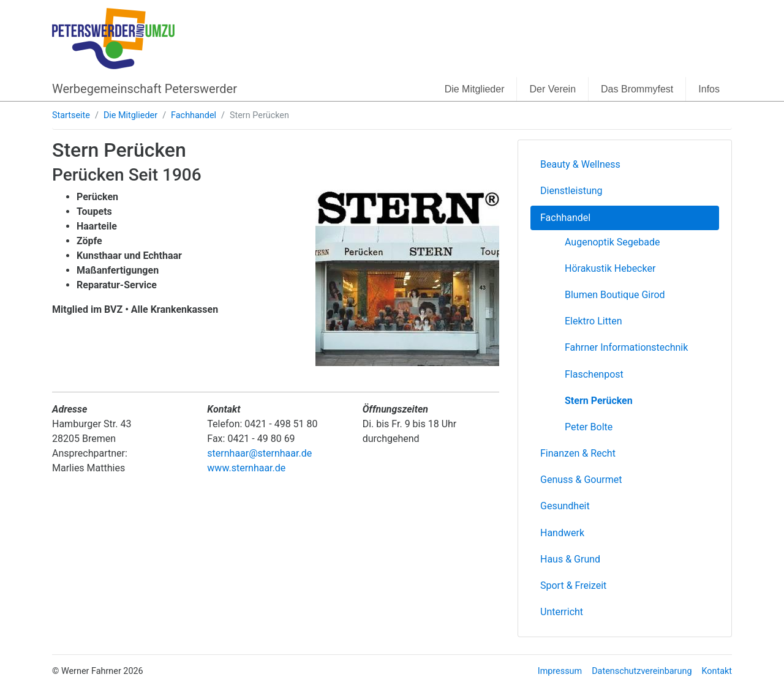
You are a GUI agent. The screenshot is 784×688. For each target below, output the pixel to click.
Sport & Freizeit (573, 585)
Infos (709, 89)
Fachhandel (194, 115)
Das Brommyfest (637, 89)
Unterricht (562, 612)
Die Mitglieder (475, 89)
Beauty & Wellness (580, 164)
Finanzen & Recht (578, 453)
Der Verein (552, 89)
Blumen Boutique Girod (615, 295)
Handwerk (562, 533)
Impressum (560, 671)
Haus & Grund (570, 559)
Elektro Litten (593, 321)
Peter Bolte (589, 427)
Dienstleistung (571, 191)
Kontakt (717, 671)
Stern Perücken (599, 401)
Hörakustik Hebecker (610, 268)
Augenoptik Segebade (612, 242)
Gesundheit (565, 506)
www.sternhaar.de (246, 468)
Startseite (71, 115)
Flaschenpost (594, 374)
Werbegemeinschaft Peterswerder (145, 89)
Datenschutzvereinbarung (642, 671)
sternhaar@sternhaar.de (259, 453)
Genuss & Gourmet (581, 480)
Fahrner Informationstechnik (626, 347)
